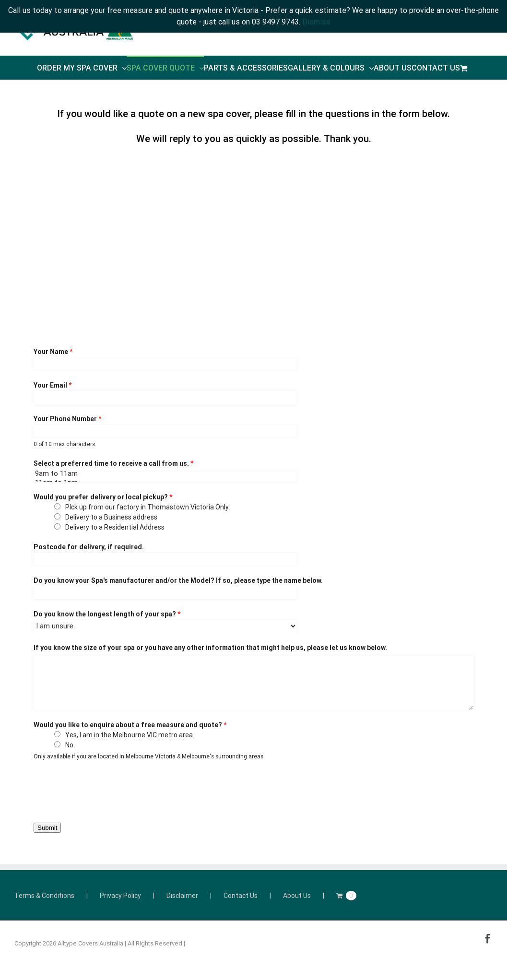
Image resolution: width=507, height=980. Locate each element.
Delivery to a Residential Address (115, 527)
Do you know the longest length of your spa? (107, 614)
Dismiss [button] (316, 22)
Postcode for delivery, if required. (89, 547)
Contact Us (241, 896)
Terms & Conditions (44, 896)
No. (70, 745)
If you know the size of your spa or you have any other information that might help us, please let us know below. (210, 648)
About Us (297, 896)
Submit (47, 828)
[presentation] (106, 790)
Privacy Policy (120, 896)
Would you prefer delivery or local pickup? (103, 497)
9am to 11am (165, 474)
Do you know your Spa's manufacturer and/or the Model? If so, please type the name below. (178, 580)
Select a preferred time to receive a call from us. (114, 463)
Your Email (53, 385)
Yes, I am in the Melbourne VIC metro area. (130, 735)
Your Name (53, 352)
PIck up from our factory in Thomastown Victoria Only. (147, 507)
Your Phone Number (68, 419)
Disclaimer (182, 896)
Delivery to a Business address (111, 517)
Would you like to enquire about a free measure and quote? (130, 725)
